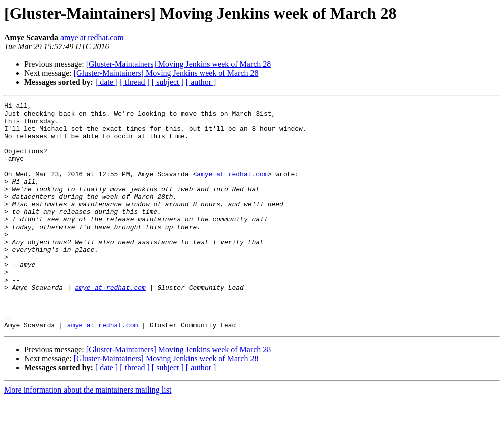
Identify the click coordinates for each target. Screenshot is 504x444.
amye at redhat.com (92, 38)
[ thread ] (135, 82)
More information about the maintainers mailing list (88, 435)
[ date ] (107, 82)
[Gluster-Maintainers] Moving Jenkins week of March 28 (179, 64)
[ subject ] (168, 82)
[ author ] (201, 82)
